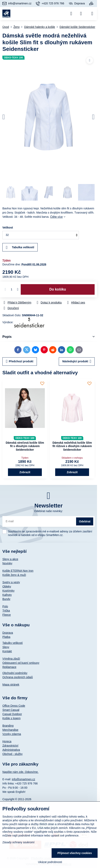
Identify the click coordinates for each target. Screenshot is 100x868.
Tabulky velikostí (13, 643)
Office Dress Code (14, 706)
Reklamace (9, 667)
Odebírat (85, 521)
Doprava (8, 633)
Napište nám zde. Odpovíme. (20, 772)
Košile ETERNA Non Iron (18, 571)
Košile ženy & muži (14, 575)
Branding (8, 726)
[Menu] (92, 14)
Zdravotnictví (10, 746)
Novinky (7, 563)
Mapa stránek (11, 685)
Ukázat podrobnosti (50, 862)
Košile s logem (11, 718)
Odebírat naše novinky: (49, 511)
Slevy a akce (10, 559)
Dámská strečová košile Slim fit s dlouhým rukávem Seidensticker (25, 446)
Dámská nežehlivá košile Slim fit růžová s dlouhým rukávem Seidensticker (72, 446)
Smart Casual (11, 710)
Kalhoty (7, 595)
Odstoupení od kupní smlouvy (21, 663)
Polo (5, 606)
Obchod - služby (12, 754)
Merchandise (10, 730)
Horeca (7, 741)
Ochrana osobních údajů (18, 677)
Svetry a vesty (11, 582)
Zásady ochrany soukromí (18, 842)
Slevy (6, 647)
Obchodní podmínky (15, 673)
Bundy (6, 599)
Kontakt (7, 651)
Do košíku (58, 289)
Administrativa (11, 750)
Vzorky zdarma (12, 734)
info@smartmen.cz (23, 779)
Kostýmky (8, 591)
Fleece (7, 615)
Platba (6, 637)
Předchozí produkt (20, 361)
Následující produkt (77, 361)
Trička (6, 611)
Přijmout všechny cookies (75, 853)
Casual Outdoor (12, 714)
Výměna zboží (11, 659)
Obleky (7, 586)
